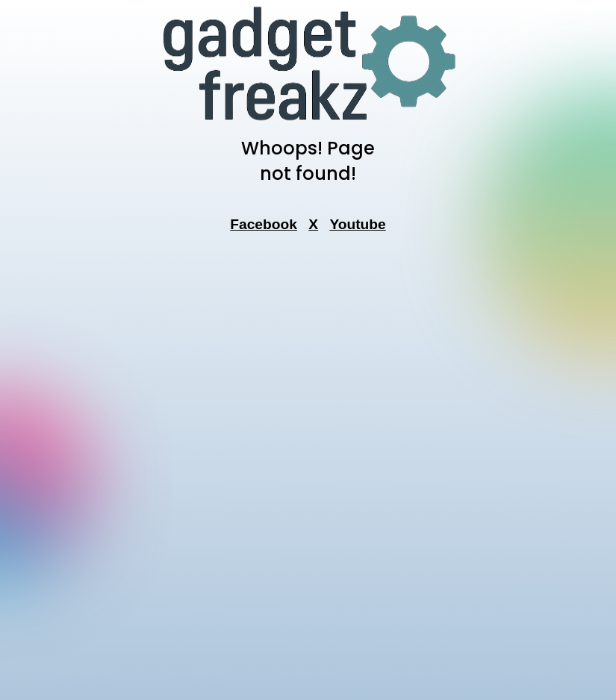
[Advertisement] (308, 471)
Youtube (357, 224)
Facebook (264, 224)
